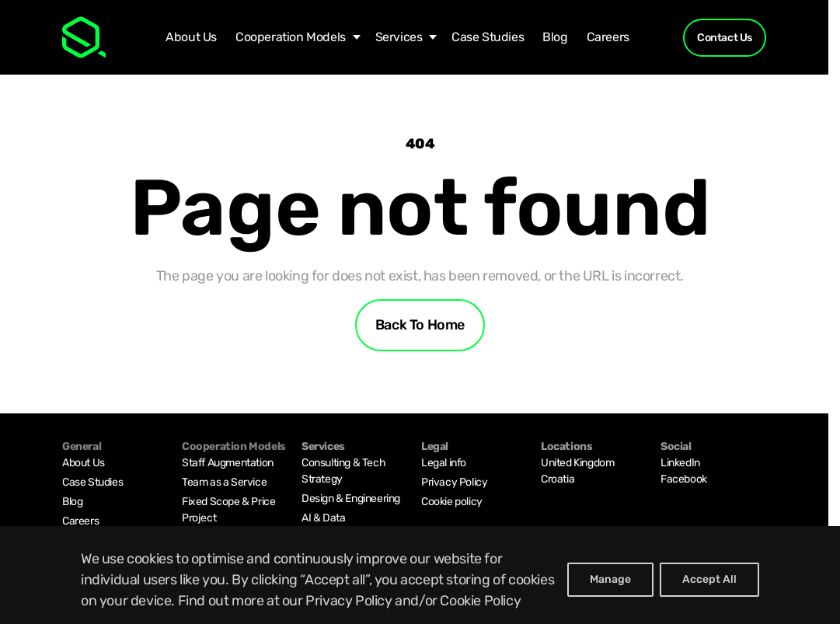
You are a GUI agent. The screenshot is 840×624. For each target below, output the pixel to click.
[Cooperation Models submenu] (353, 37)
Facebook (684, 479)
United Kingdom (577, 463)
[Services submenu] (429, 37)
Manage (610, 579)
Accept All (709, 579)
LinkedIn (680, 463)
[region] (420, 575)
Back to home (420, 325)
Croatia (558, 479)
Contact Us (725, 38)
